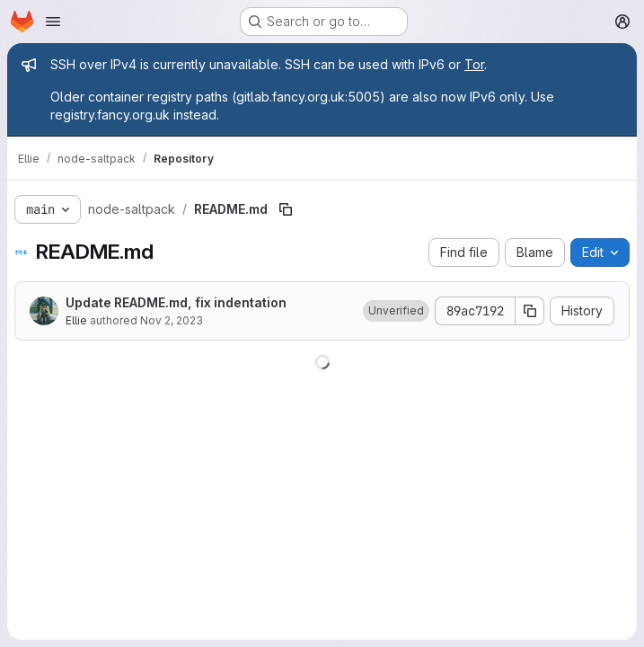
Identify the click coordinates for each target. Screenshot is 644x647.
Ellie (76, 320)
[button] (396, 311)
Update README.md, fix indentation (176, 302)
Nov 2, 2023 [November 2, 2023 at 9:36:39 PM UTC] (172, 320)
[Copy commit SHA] (530, 311)
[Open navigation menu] (53, 22)
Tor (474, 64)
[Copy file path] (286, 209)
